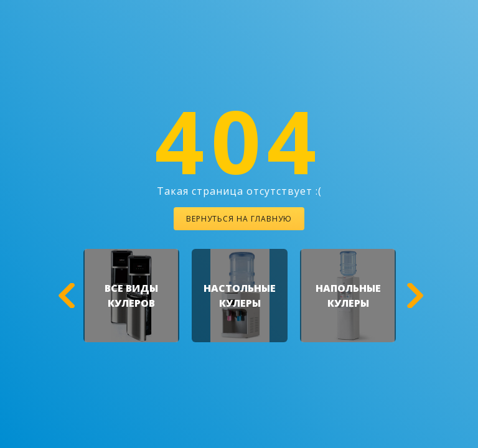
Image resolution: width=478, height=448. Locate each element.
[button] (65, 296)
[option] (131, 296)
